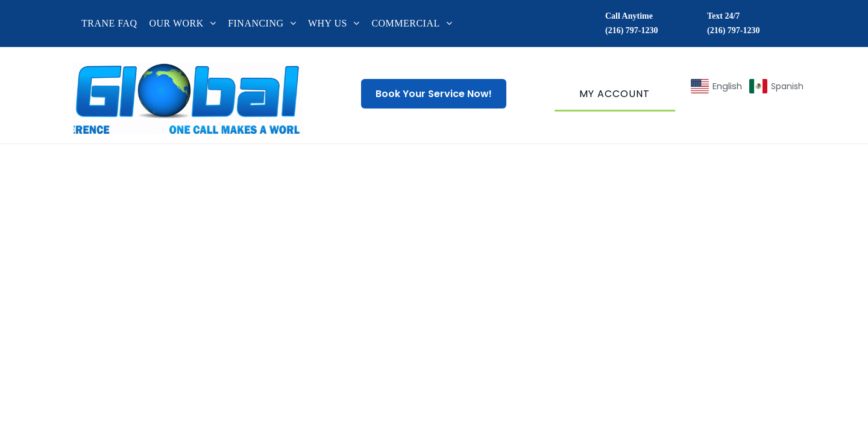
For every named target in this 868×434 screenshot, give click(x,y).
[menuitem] (115, 24)
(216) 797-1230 (632, 30)
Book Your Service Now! (434, 94)
